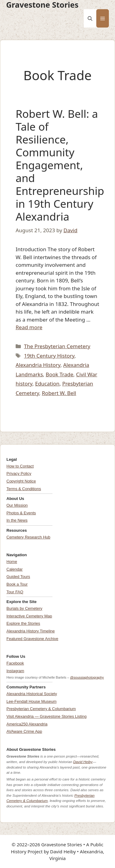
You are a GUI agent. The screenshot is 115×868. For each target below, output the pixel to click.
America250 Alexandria (27, 724)
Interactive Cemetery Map (29, 616)
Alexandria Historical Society (32, 694)
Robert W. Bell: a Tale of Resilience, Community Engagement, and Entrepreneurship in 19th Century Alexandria (60, 165)
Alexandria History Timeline (31, 631)
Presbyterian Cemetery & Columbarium (41, 709)
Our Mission (17, 505)
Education (47, 384)
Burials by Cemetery (24, 608)
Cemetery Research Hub (28, 537)
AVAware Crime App (24, 731)
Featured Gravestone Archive (32, 639)
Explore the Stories (23, 623)
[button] (90, 18)
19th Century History (49, 356)
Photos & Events (21, 513)
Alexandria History (38, 365)
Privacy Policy (19, 473)
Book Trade (59, 374)
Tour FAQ (15, 592)
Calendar (15, 569)
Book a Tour (17, 584)
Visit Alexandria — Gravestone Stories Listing (46, 716)
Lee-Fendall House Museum (31, 701)
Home (12, 562)
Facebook (15, 663)
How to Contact (20, 466)
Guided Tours (18, 577)
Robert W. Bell (59, 393)
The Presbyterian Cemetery (57, 346)
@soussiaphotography (87, 677)
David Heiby (83, 762)
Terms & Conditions (24, 489)
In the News (17, 520)
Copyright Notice (21, 481)
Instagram (15, 671)
